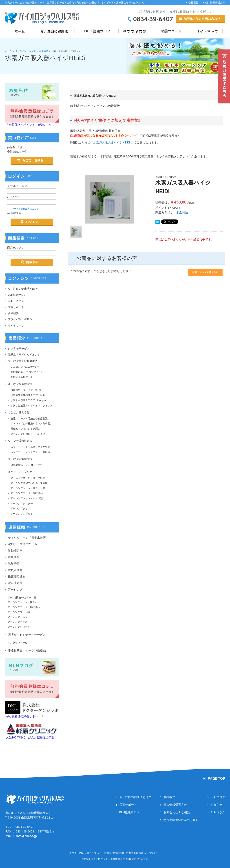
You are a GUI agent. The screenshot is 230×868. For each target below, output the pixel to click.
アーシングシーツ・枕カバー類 (28, 488)
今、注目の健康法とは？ (23, 289)
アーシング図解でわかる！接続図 (29, 483)
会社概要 (193, 2)
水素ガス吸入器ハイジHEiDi (112, 142)
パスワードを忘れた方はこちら (23, 209)
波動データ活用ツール (22, 544)
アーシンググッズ (20, 508)
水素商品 (44, 51)
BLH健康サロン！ (19, 295)
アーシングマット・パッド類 (27, 498)
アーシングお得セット (23, 514)
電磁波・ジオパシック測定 (25, 429)
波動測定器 (15, 551)
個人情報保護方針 (215, 2)
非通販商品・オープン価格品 (27, 650)
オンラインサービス (19, 642)
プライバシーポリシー (21, 319)
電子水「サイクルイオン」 (24, 355)
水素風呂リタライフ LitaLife (26, 390)
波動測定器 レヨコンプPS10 (26, 372)
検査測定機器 (17, 576)
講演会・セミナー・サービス (27, 635)
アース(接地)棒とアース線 (22, 597)
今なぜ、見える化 (19, 412)
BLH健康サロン (129, 812)
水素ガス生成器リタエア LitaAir (28, 395)
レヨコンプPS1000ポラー (25, 367)
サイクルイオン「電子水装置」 (28, 538)
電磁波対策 (15, 583)
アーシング (15, 589)
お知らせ (217, 805)
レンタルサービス (19, 349)
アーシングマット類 (19, 612)
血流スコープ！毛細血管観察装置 (29, 418)
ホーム (8, 51)
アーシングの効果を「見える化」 (29, 434)
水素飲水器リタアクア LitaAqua (28, 400)
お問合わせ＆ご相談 (177, 812)
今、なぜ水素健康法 (20, 384)
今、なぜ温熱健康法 (20, 441)
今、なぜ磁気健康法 (20, 459)
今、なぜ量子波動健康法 (23, 361)
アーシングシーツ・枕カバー (24, 602)
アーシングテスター (22, 503)
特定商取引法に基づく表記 (181, 820)
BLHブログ (218, 797)
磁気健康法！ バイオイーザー (27, 465)
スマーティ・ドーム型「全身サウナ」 (32, 447)
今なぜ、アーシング (20, 472)
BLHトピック (16, 301)
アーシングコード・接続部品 (27, 493)
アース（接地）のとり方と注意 (28, 478)
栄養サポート (16, 307)
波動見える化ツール (22, 377)
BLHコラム (218, 812)
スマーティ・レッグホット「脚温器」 (32, 452)
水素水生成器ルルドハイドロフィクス (32, 405)
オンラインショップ (25, 51)
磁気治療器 (15, 570)
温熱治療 (14, 564)
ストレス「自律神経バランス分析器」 (32, 423)
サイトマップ (16, 326)
